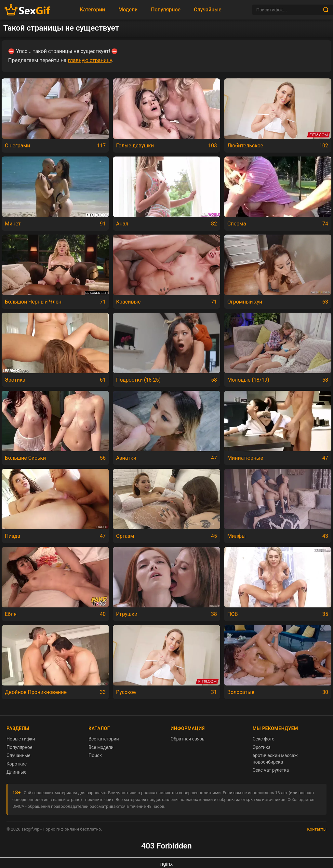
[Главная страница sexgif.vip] (28, 10)
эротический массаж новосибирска (275, 759)
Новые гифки (21, 739)
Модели (128, 10)
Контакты (317, 829)
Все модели (101, 747)
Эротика (262, 747)
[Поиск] (287, 10)
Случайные (208, 10)
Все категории (104, 739)
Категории (92, 10)
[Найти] (326, 10)
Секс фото (264, 739)
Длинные (16, 772)
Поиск (95, 755)
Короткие (17, 764)
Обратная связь (188, 739)
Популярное (166, 10)
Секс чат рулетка (271, 770)
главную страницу (90, 60)
